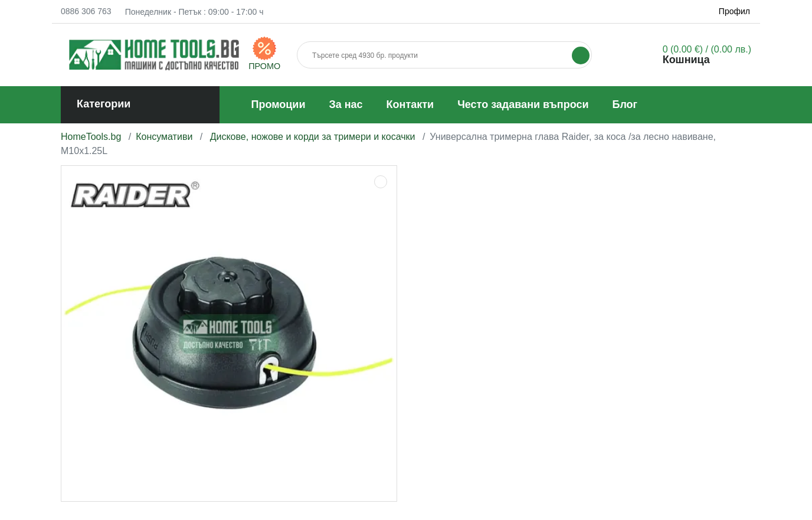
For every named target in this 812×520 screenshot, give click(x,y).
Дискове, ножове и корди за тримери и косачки (312, 137)
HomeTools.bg (91, 137)
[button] (692, 55)
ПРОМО (264, 66)
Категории (104, 104)
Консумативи (166, 137)
